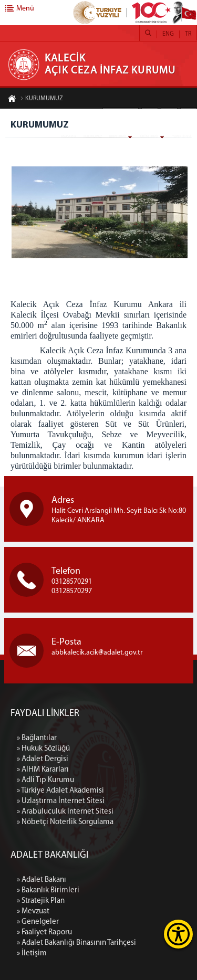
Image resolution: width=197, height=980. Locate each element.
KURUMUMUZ (93, 137)
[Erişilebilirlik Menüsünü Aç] (178, 934)
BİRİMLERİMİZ (118, 137)
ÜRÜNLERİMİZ (149, 137)
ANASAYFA (69, 137)
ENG (168, 34)
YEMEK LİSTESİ (182, 137)
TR (188, 34)
